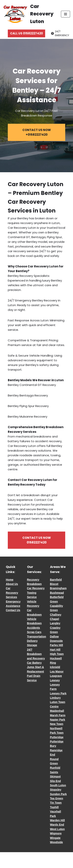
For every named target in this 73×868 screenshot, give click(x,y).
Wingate (55, 838)
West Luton (57, 829)
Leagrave (56, 676)
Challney (56, 615)
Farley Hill (57, 645)
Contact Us (13, 610)
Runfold (55, 768)
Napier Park (58, 720)
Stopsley (56, 790)
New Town (57, 724)
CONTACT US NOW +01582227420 (37, 132)
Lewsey (55, 680)
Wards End (57, 825)
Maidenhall (57, 711)
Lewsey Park (58, 693)
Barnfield (56, 580)
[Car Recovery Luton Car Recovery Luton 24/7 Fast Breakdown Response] (29, 14)
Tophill (54, 807)
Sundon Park (58, 794)
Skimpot (55, 777)
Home (10, 580)
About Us (12, 584)
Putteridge (57, 737)
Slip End (55, 781)
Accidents (34, 628)
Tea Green (57, 798)
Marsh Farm (58, 715)
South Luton (58, 785)
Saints (54, 772)
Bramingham (58, 588)
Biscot (54, 584)
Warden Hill (58, 820)
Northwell (56, 728)
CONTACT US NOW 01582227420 (37, 540)
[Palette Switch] (61, 34)
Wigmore (56, 833)
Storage (32, 645)
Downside (56, 641)
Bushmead (57, 593)
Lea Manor (57, 672)
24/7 (30, 650)
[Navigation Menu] (66, 14)
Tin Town (56, 803)
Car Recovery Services (12, 593)
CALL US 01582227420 (26, 33)
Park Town (57, 733)
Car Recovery (36, 588)
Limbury (55, 698)
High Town (57, 654)
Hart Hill (55, 650)
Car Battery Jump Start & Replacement (36, 667)
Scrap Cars (34, 632)
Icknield (55, 667)
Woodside (57, 842)
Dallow (54, 637)
